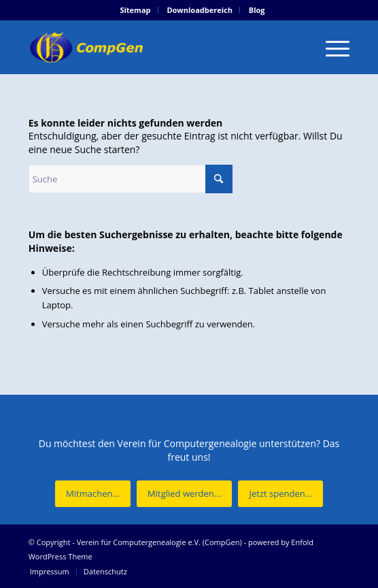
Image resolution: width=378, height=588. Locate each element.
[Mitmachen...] (93, 494)
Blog (257, 10)
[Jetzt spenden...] (280, 494)
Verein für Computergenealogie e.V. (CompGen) (159, 542)
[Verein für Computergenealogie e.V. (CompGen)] (157, 47)
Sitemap (135, 10)
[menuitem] (135, 10)
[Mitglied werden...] (184, 494)
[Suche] (131, 179)
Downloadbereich (200, 10)
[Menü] (331, 47)
